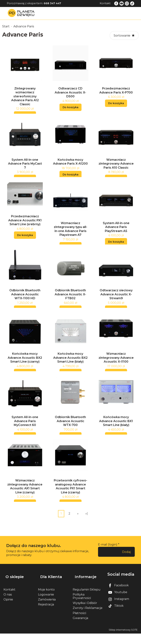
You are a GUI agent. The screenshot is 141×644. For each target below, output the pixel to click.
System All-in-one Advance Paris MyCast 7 (25, 168)
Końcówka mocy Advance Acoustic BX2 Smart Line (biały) (70, 369)
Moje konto (46, 600)
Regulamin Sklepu (87, 600)
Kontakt (105, 3)
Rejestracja (46, 615)
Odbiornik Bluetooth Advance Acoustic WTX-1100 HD (25, 303)
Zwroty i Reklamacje (88, 619)
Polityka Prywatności (82, 607)
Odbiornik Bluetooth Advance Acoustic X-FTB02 (70, 303)
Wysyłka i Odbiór (85, 614)
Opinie (8, 610)
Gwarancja (80, 628)
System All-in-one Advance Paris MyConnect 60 (25, 434)
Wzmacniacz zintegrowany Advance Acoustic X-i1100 (116, 369)
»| (87, 529)
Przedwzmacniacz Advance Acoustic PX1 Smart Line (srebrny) (25, 227)
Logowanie (46, 605)
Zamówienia (47, 610)
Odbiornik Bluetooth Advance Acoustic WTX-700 (70, 434)
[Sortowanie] (124, 35)
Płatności (79, 624)
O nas (8, 605)
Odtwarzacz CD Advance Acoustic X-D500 (70, 95)
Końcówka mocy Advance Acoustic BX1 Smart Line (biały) (116, 434)
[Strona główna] (22, 13)
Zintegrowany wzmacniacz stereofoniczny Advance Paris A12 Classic (25, 99)
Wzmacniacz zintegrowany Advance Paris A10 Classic (116, 168)
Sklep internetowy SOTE (123, 640)
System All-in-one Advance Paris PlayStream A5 (116, 234)
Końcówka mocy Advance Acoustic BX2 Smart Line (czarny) (25, 369)
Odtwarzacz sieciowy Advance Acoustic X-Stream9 (116, 303)
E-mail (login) (108, 560)
